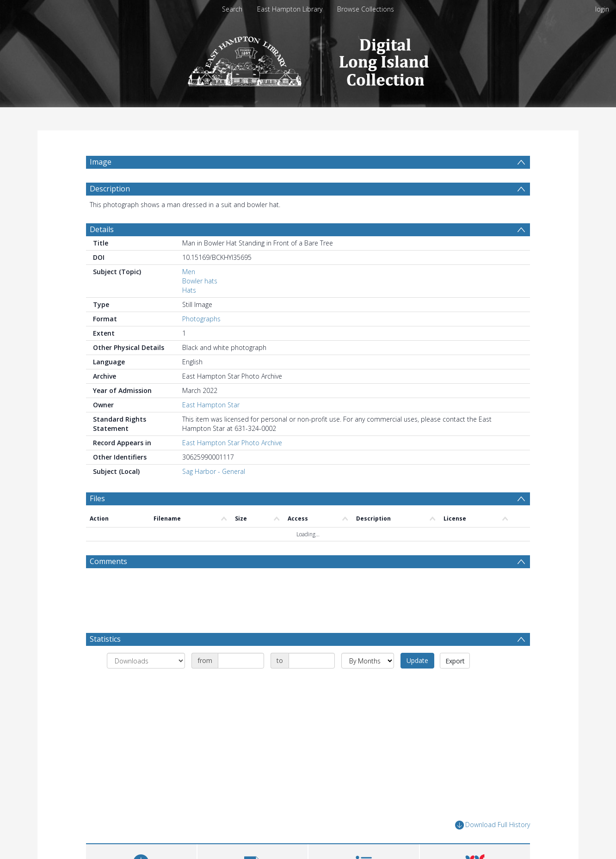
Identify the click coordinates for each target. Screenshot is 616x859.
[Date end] (312, 683)
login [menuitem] (602, 9)
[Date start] (241, 683)
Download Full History (493, 847)
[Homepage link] (308, 58)
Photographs (201, 341)
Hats (189, 312)
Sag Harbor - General (214, 494)
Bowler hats (200, 303)
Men (189, 294)
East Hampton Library (290, 9)
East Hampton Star (211, 427)
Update (417, 683)
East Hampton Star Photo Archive (232, 465)
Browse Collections (366, 9)
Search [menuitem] (232, 9)
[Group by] (146, 683)
